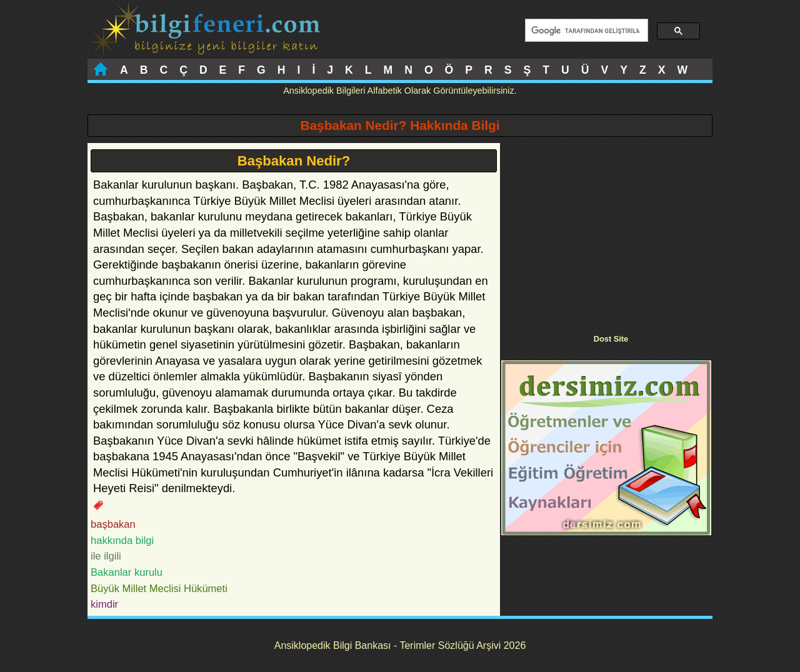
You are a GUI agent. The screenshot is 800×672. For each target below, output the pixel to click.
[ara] (585, 31)
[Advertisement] (606, 230)
